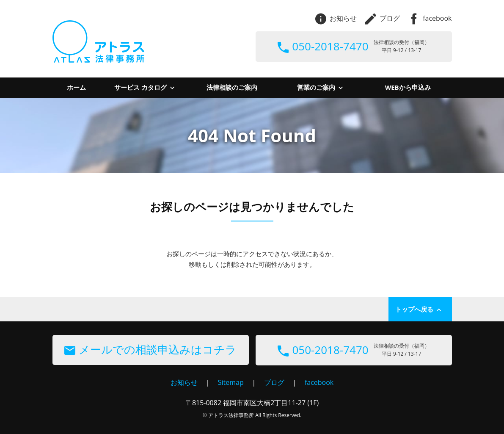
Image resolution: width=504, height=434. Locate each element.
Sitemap (231, 382)
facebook (430, 18)
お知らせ (336, 18)
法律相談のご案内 (232, 87)
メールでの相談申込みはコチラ (150, 349)
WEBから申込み (408, 87)
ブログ (383, 18)
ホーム (76, 87)
